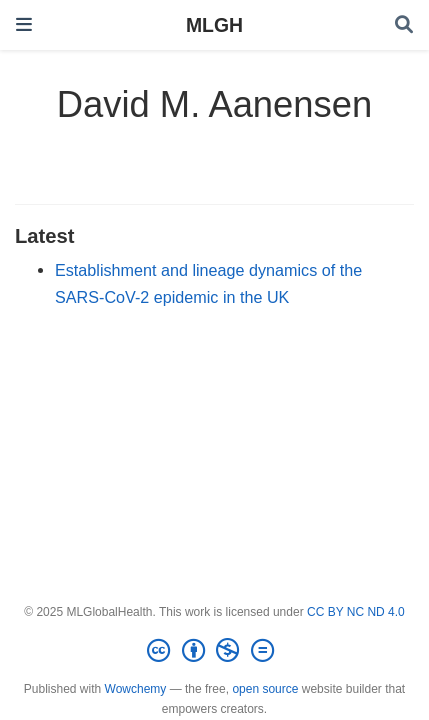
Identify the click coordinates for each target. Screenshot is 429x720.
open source (265, 689)
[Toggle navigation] (24, 24)
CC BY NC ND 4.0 (356, 612)
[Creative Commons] (214, 651)
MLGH (214, 25)
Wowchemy (136, 689)
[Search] (404, 25)
